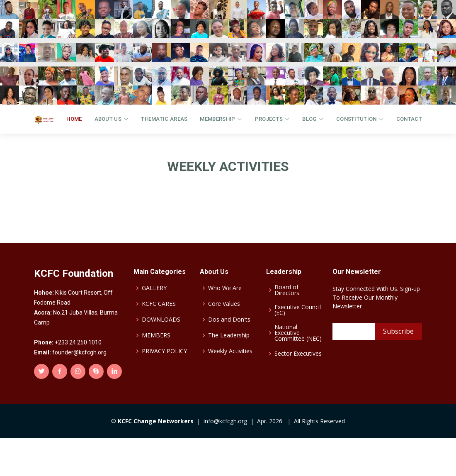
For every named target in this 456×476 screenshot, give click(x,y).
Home (74, 119)
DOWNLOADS (161, 320)
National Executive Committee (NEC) (298, 333)
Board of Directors (287, 290)
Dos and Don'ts (229, 320)
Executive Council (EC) (298, 310)
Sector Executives (298, 354)
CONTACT (409, 119)
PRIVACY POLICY (164, 351)
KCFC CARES (159, 304)
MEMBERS (156, 335)
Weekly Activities (230, 351)
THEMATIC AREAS (164, 119)
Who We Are (225, 288)
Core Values (224, 304)
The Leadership (229, 335)
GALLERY (154, 288)
